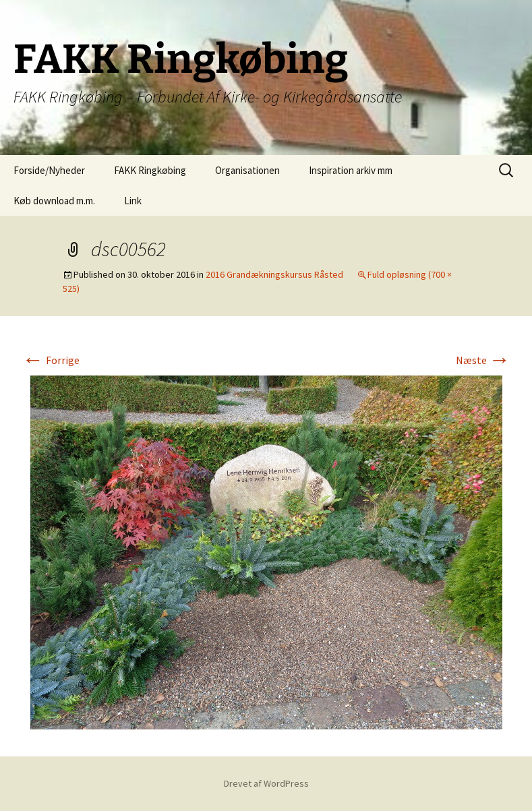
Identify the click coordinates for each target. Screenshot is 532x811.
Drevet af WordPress (266, 783)
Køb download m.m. (54, 201)
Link (133, 201)
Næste (483, 360)
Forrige (51, 360)
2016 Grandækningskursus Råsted (274, 274)
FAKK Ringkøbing (150, 170)
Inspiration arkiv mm (351, 170)
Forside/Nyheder (49, 170)
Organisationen (247, 170)
